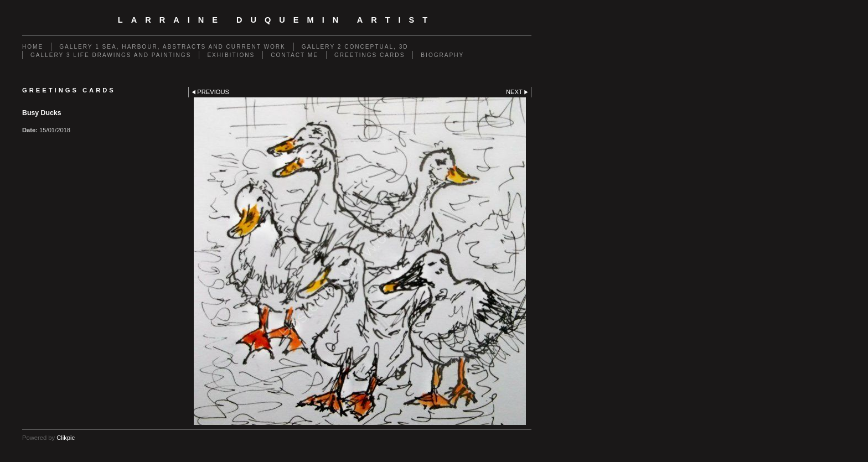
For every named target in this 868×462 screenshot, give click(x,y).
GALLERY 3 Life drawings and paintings (111, 55)
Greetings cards (370, 55)
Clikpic (66, 438)
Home (33, 47)
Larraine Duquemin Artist (277, 20)
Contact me (294, 55)
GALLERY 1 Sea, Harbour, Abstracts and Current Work (172, 47)
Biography (442, 55)
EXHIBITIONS (231, 55)
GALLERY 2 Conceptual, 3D (355, 47)
